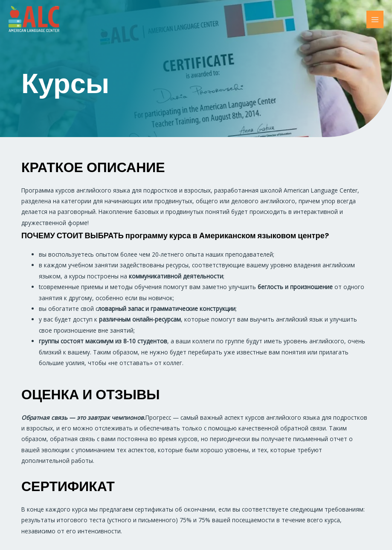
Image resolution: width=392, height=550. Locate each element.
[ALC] (34, 20)
